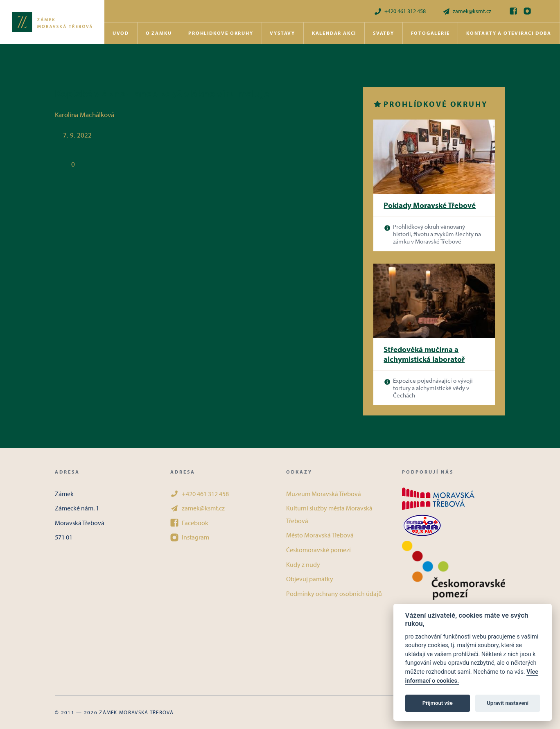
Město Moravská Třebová (320, 535)
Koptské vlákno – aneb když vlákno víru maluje (162, 93)
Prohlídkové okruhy (221, 33)
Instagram (190, 537)
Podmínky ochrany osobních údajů (334, 594)
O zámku (159, 33)
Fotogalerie (430, 33)
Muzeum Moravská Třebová (324, 494)
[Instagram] (527, 11)
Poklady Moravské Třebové (430, 205)
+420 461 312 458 (400, 11)
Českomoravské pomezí (318, 550)
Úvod (121, 33)
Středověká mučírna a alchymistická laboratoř (424, 354)
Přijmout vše (438, 703)
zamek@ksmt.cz (467, 11)
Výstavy (282, 33)
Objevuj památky (310, 579)
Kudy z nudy (303, 564)
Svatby (384, 33)
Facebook (189, 523)
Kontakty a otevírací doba (509, 33)
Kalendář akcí (334, 33)
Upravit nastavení (508, 703)
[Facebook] (513, 11)
